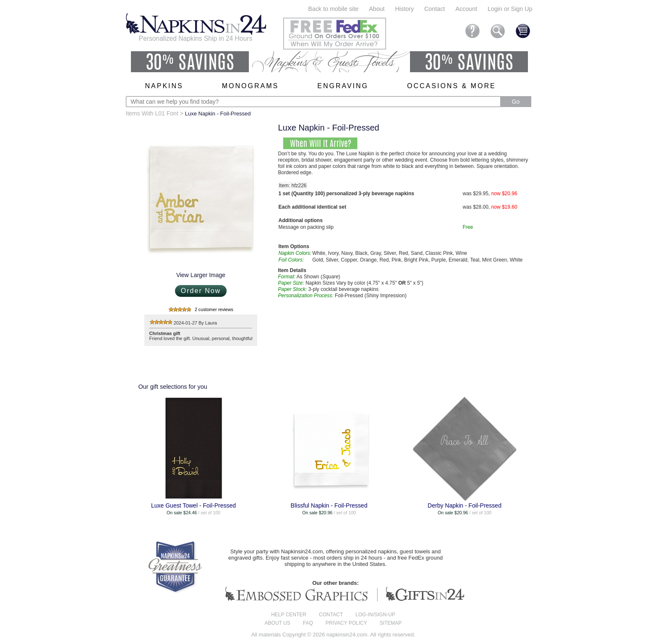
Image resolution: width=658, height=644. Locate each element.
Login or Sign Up (510, 9)
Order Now (201, 291)
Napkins (164, 86)
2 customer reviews (214, 309)
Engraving (343, 86)
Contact (435, 9)
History (405, 9)
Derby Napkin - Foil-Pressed (465, 505)
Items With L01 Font (152, 113)
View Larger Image (201, 275)
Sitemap (391, 623)
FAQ (308, 623)
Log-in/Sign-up (375, 615)
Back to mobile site (333, 9)
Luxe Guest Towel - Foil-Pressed (193, 505)
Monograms (250, 86)
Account (466, 9)
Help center (289, 615)
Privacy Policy (346, 623)
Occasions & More (452, 86)
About (377, 9)
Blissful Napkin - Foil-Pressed (329, 505)
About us (278, 623)
